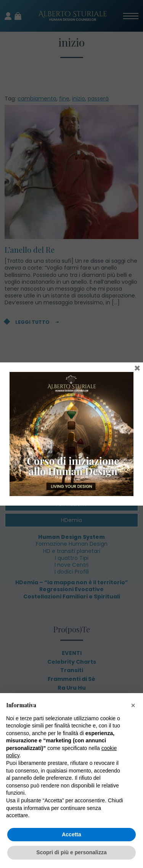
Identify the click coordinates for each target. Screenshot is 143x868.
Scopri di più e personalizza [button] (71, 852)
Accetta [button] (71, 834)
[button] (133, 705)
